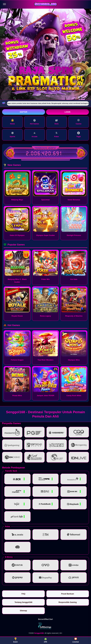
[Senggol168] (46, 4)
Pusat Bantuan (68, 594)
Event (15, 640)
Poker (57, 135)
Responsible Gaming (68, 602)
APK (45, 640)
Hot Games (35, 122)
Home (12, 122)
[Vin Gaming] (46, 626)
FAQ (23, 594)
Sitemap (23, 611)
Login (67, 112)
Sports (12, 135)
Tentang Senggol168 (23, 602)
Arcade (34, 135)
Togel (79, 135)
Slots (57, 122)
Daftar (23, 112)
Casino (79, 122)
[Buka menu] (4, 4)
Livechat (76, 640)
